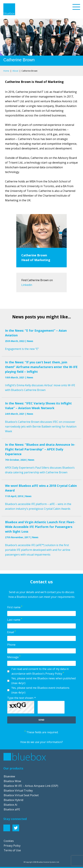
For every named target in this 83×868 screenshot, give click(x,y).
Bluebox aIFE (12, 809)
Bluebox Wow (12, 781)
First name (15, 607)
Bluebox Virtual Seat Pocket (21, 795)
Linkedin (27, 285)
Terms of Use (12, 850)
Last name (15, 620)
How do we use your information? (42, 742)
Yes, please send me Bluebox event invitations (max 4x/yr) (40, 690)
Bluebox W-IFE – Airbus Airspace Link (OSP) (31, 786)
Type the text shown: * (22, 698)
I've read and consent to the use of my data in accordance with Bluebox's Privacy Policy (40, 671)
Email (12, 632)
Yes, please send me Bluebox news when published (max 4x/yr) (44, 681)
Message (14, 657)
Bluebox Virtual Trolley (18, 791)
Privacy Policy (12, 846)
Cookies (9, 841)
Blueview (9, 776)
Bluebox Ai (10, 805)
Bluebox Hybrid (13, 800)
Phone (11, 645)
